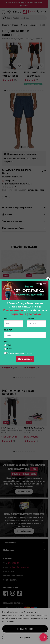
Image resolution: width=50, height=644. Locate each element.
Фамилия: (32, 318)
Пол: (6, 341)
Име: (6, 318)
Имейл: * (8, 330)
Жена (8, 349)
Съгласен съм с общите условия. (20, 353)
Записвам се (25, 359)
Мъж (8, 345)
